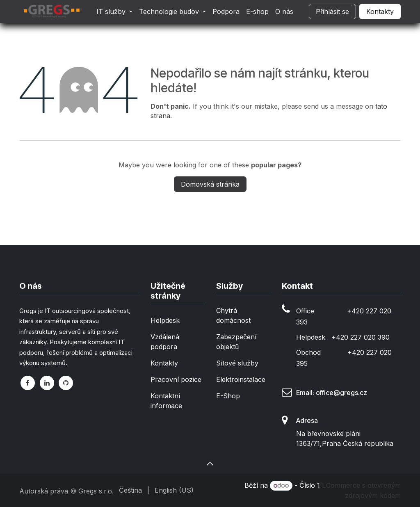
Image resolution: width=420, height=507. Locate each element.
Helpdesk (165, 320)
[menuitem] (114, 11)
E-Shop (228, 396)
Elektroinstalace (241, 379)
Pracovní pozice (176, 379)
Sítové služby (237, 363)
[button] (210, 464)
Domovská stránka (210, 184)
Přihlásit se (332, 11)
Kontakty (380, 11)
